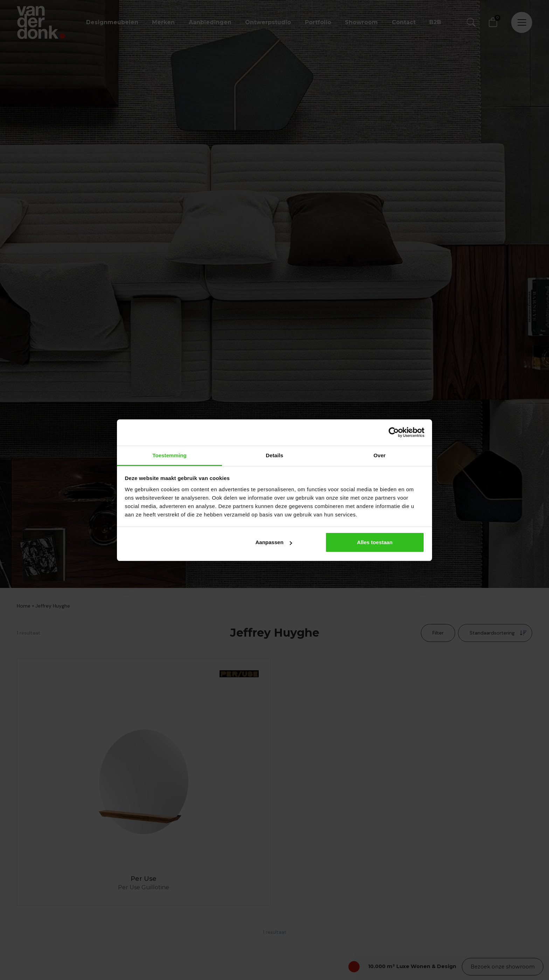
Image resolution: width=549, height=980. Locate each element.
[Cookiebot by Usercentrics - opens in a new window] (394, 432)
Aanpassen (274, 542)
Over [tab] (380, 455)
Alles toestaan (375, 542)
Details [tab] (274, 455)
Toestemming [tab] (169, 455)
